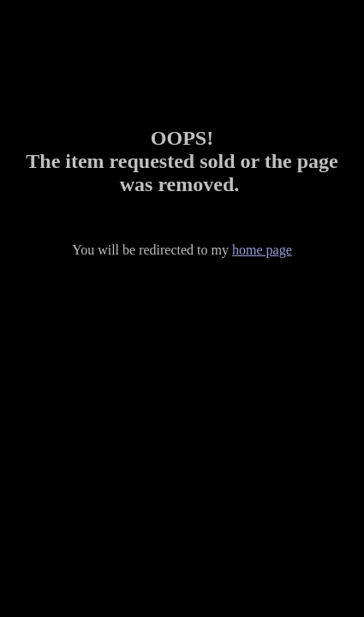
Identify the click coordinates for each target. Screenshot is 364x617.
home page (262, 250)
